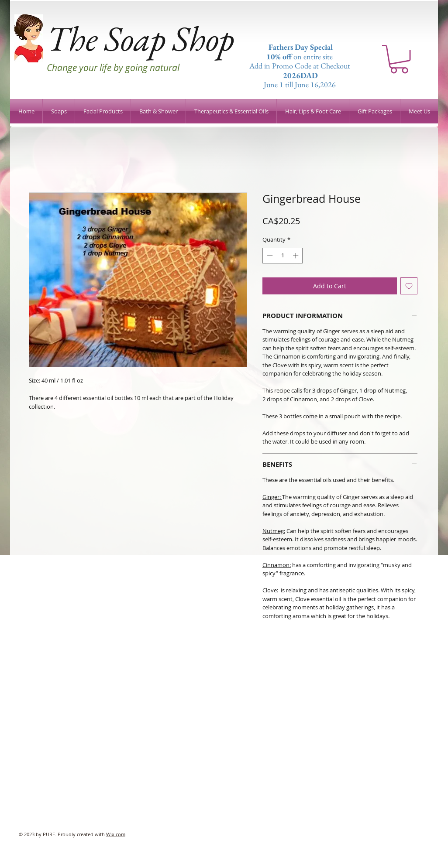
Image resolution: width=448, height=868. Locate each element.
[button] (399, 59)
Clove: (270, 590)
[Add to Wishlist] (409, 286)
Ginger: (272, 497)
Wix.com (116, 834)
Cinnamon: (277, 565)
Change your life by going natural (113, 68)
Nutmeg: (274, 531)
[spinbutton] (283, 256)
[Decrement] (269, 256)
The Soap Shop (140, 38)
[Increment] (296, 256)
